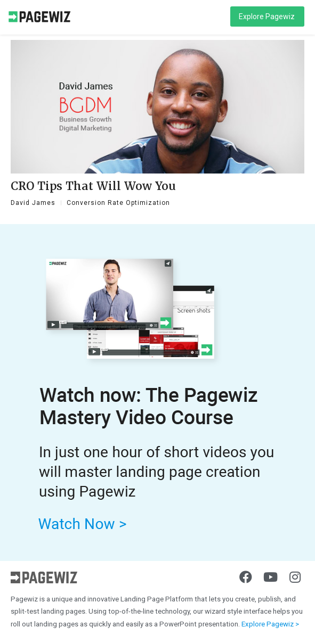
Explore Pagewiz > (270, 624)
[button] (267, 16)
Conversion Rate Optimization (118, 203)
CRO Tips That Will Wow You (93, 186)
